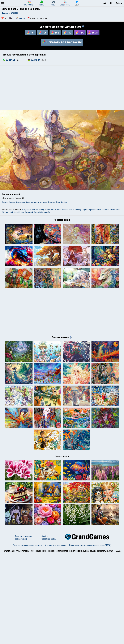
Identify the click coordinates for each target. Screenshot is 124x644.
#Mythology (86, 210)
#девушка (30, 202)
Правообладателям (23, 627)
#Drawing (77, 210)
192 (55, 33)
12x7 (80, 33)
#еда (58, 202)
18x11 (93, 33)
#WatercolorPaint (9, 212)
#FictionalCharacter (101, 210)
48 (30, 33)
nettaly (22, 18)
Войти (119, 3)
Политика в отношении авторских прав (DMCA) (90, 636)
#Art (34, 210)
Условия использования (56, 636)
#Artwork (29, 212)
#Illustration (115, 210)
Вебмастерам (21, 629)
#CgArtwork (56, 210)
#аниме (12, 202)
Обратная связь (49, 629)
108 (43, 33)
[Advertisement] (62, 88)
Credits (45, 627)
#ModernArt (45, 212)
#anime (5, 202)
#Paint (48, 210)
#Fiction (21, 212)
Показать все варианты (62, 42)
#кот (37, 202)
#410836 (34, 60)
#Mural (37, 212)
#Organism (26, 210)
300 (67, 33)
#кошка (44, 202)
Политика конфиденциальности (27, 636)
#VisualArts (67, 210)
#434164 (9, 60)
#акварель (20, 202)
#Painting (40, 210)
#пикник (51, 202)
